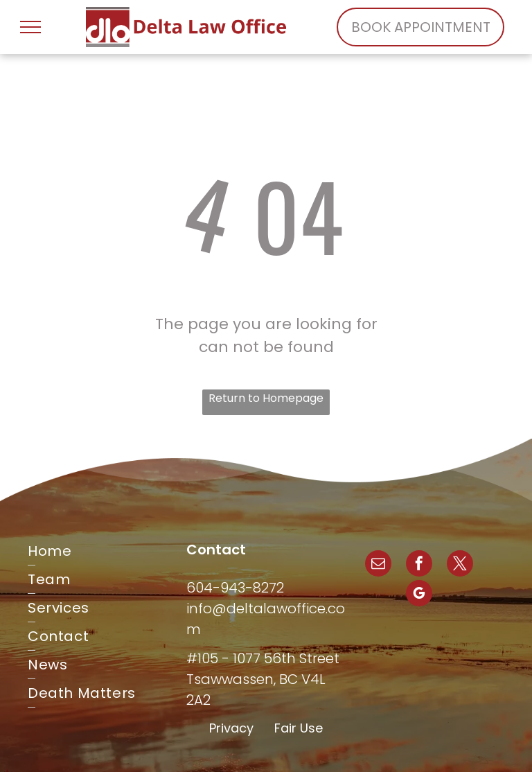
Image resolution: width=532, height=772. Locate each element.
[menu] (30, 27)
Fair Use (299, 728)
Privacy (231, 728)
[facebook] (419, 565)
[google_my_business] (419, 595)
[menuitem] (107, 551)
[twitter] (460, 565)
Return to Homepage (266, 398)
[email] (378, 565)
